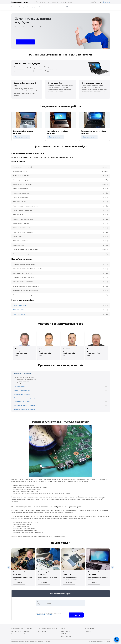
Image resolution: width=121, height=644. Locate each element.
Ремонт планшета (18, 310)
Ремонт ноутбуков (32, 7)
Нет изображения (20, 387)
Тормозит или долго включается (25, 409)
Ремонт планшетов (45, 7)
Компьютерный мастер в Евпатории (22, 628)
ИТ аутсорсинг (70, 7)
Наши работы (45, 2)
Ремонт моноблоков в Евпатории (48, 628)
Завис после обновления (22, 402)
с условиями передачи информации (44, 615)
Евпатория (106, 2)
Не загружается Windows (22, 390)
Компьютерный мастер (18, 7)
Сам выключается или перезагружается (27, 398)
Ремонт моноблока (19, 314)
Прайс (36, 2)
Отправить (76, 615)
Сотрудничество (67, 2)
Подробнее (19, 583)
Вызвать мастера (25, 42)
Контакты (55, 2)
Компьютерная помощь (20, 2)
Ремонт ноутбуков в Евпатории (21, 631)
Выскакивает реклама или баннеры (25, 405)
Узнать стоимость (21, 137)
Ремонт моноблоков (58, 7)
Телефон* (40, 602)
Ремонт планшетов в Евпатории (21, 634)
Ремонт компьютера (19, 305)
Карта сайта (89, 631)
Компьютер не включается (23, 374)
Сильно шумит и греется (22, 394)
